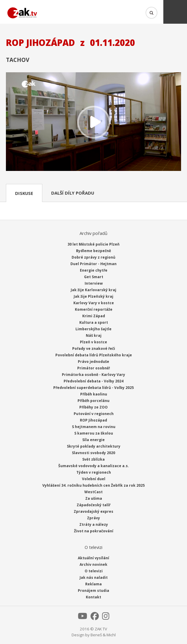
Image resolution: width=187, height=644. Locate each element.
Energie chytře (94, 270)
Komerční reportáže (94, 309)
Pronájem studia (93, 591)
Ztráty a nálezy (94, 524)
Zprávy (93, 518)
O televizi (94, 571)
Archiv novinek (93, 564)
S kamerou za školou (94, 433)
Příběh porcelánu (93, 401)
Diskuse (24, 193)
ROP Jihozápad (93, 420)
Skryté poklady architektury (94, 446)
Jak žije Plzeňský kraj (93, 296)
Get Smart (94, 277)
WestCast (93, 492)
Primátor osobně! (94, 368)
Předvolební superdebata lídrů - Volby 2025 (93, 388)
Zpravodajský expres (93, 511)
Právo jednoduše (93, 362)
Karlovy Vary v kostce (94, 303)
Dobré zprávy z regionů (93, 257)
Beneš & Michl (103, 635)
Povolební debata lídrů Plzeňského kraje (94, 355)
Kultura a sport (94, 322)
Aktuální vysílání (93, 558)
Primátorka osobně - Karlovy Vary (93, 375)
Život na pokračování (94, 531)
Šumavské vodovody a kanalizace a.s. (94, 466)
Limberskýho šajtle (93, 329)
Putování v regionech (94, 414)
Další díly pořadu (73, 193)
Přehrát (93, 122)
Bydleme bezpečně (93, 251)
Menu (175, 12)
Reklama (93, 584)
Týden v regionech (94, 472)
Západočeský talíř (93, 505)
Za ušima (94, 498)
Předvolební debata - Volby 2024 (93, 381)
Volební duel (94, 479)
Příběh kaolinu (94, 394)
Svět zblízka (93, 459)
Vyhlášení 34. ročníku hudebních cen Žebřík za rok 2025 (93, 485)
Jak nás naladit (94, 577)
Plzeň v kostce (93, 342)
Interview (94, 283)
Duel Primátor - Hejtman (93, 264)
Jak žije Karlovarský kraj (93, 290)
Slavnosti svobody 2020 (93, 453)
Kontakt (93, 597)
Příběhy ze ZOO (93, 407)
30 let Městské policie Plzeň (93, 244)
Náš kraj (94, 335)
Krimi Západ (94, 316)
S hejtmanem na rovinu (94, 427)
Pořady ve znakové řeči (94, 349)
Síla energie (93, 440)
